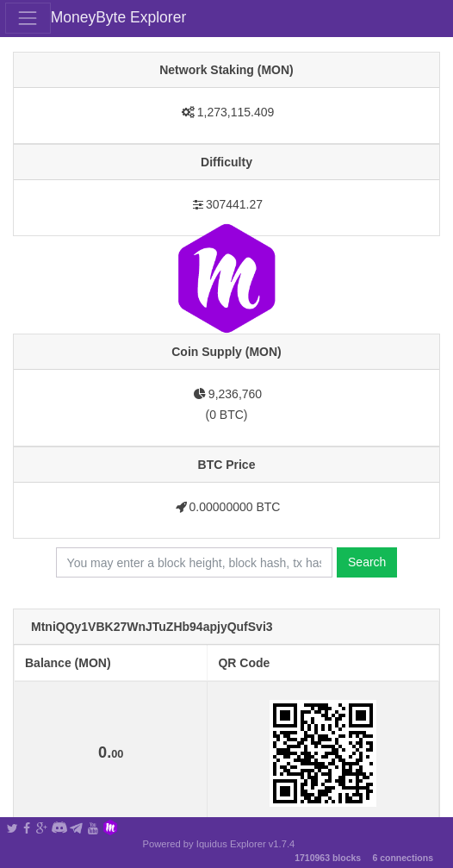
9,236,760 (235, 394)
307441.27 (234, 204)
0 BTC (226, 415)
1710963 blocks (328, 858)
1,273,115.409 (236, 112)
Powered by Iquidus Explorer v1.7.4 (219, 844)
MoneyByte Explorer (119, 17)
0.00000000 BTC (235, 507)
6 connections (403, 858)
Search (367, 562)
